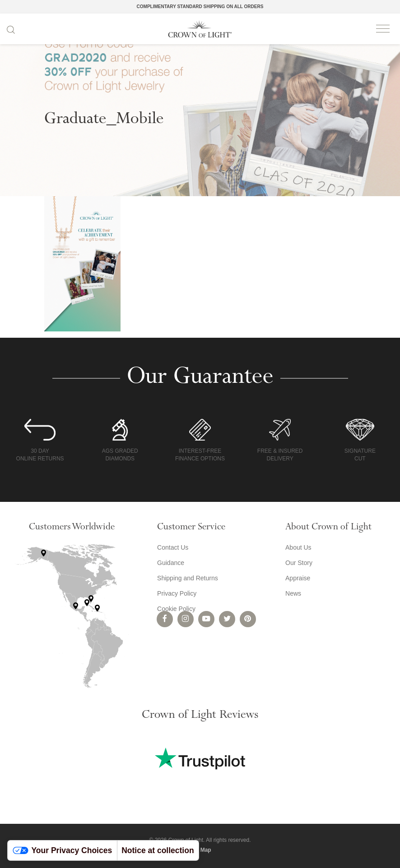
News (293, 593)
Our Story (299, 563)
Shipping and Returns (188, 578)
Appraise (298, 578)
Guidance (171, 563)
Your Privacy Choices (63, 850)
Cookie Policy (176, 609)
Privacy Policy (177, 593)
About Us (298, 547)
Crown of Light (200, 29)
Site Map (200, 850)
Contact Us (173, 547)
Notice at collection (158, 850)
